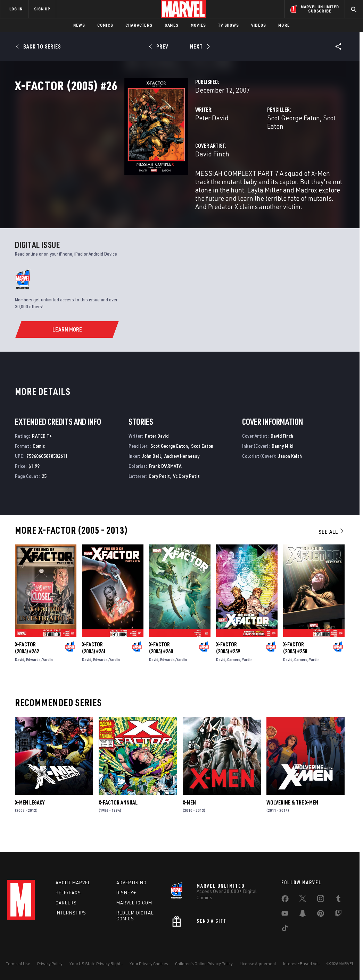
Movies (198, 25)
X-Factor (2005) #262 (27, 662)
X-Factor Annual (118, 816)
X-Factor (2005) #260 (161, 662)
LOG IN (16, 9)
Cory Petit (159, 490)
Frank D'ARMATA (165, 480)
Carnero (234, 673)
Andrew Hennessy (182, 470)
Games (171, 25)
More (284, 25)
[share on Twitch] (338, 915)
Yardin (48, 673)
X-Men (189, 816)
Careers (66, 903)
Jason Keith (290, 470)
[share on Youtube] (285, 915)
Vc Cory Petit (186, 490)
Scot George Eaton (255, 148)
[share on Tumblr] (338, 900)
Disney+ (126, 893)
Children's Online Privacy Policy (204, 964)
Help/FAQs (68, 893)
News (79, 25)
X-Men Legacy (30, 816)
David (20, 673)
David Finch (136, 176)
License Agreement (258, 964)
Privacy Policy (50, 964)
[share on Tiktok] (285, 929)
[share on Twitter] (303, 900)
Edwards (33, 673)
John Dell (152, 470)
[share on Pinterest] (321, 915)
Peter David (135, 148)
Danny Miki (283, 460)
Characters (139, 25)
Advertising (131, 883)
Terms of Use (18, 964)
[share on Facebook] (285, 900)
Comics (105, 25)
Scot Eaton (300, 148)
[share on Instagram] (321, 900)
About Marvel (73, 883)
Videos (258, 25)
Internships (71, 913)
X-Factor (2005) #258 (295, 662)
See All (331, 545)
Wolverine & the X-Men (292, 816)
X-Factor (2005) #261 (94, 662)
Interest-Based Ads (301, 964)
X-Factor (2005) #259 (228, 662)
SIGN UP (42, 9)
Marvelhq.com (134, 903)
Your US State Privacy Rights (96, 964)
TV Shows (228, 25)
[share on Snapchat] (303, 915)
